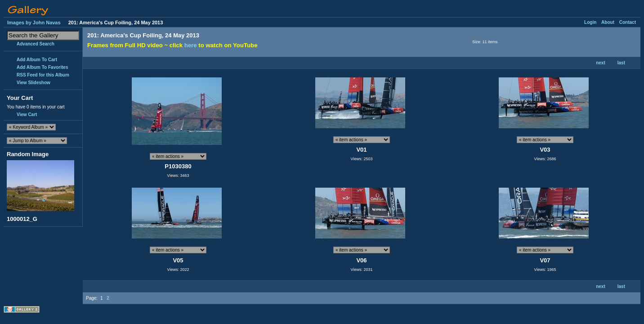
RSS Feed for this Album (43, 75)
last (621, 63)
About (608, 22)
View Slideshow (34, 83)
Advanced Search (36, 44)
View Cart (27, 115)
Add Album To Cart (37, 60)
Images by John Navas (34, 22)
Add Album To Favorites (42, 67)
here (191, 45)
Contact (628, 22)
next (601, 63)
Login (590, 22)
